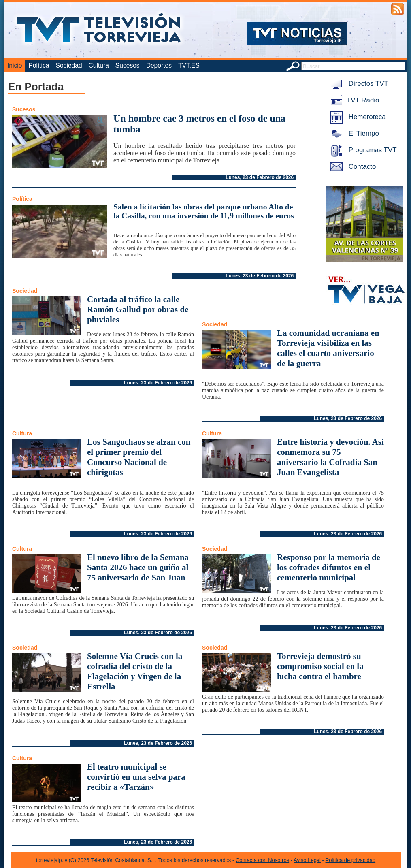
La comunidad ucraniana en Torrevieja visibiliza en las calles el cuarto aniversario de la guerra (328, 348)
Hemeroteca (357, 117)
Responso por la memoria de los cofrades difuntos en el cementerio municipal (329, 567)
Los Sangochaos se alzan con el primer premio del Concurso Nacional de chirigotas (139, 457)
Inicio (15, 65)
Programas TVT (362, 150)
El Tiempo (353, 133)
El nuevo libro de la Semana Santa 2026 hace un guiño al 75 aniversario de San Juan (138, 567)
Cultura (99, 65)
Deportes (159, 65)
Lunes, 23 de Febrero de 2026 (260, 177)
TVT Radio (353, 100)
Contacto (351, 167)
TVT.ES (189, 65)
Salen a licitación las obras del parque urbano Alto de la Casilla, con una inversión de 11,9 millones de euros (203, 211)
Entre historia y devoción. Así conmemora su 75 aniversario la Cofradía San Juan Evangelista (330, 457)
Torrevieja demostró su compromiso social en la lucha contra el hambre (320, 666)
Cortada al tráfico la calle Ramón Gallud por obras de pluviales (138, 309)
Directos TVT (358, 84)
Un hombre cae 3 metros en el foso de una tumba (199, 124)
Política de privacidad (351, 860)
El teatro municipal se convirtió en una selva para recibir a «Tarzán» (136, 777)
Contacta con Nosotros (262, 860)
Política (39, 65)
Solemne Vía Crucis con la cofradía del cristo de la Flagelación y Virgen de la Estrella (135, 671)
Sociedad (69, 65)
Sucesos (128, 65)
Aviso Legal (307, 860)
